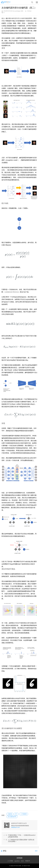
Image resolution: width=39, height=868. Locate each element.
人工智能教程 (24, 814)
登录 (36, 851)
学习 (16, 814)
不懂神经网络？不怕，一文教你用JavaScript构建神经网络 (22, 836)
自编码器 (10, 814)
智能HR (28, 861)
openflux (17, 861)
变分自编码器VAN (12, 817)
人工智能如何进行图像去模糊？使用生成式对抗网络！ (21, 841)
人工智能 (10, 861)
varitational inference (12, 292)
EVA (22, 861)
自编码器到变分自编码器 (18, 18)
